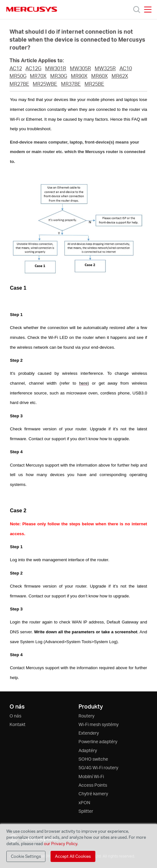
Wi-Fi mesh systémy (99, 724)
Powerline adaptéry (98, 741)
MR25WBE (45, 84)
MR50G (18, 76)
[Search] (137, 10)
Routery (86, 716)
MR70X (38, 76)
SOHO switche (93, 759)
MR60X (99, 76)
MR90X (79, 76)
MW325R (105, 68)
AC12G (33, 68)
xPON (84, 802)
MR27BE (19, 84)
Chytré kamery (93, 794)
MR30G (59, 76)
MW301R (56, 68)
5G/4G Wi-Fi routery (98, 767)
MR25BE (94, 84)
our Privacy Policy (61, 844)
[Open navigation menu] (148, 10)
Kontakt (17, 724)
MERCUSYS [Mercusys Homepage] (32, 9)
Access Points (93, 785)
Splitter (86, 811)
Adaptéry (88, 750)
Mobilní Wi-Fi (91, 776)
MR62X (120, 76)
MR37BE (71, 84)
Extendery (89, 733)
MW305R (80, 68)
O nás (15, 716)
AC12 (16, 68)
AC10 (126, 68)
